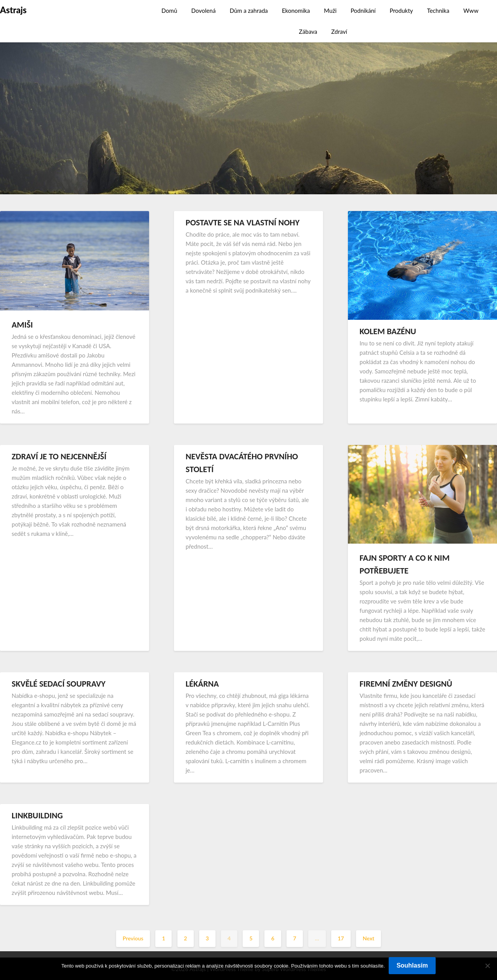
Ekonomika (296, 10)
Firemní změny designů (406, 684)
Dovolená (203, 10)
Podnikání (363, 10)
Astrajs (13, 10)
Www (471, 10)
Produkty (401, 10)
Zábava (308, 31)
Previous (133, 938)
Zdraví (339, 31)
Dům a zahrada (248, 10)
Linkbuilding (37, 815)
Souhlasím (412, 965)
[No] (487, 966)
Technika (438, 10)
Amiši (22, 325)
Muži (330, 10)
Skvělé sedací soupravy (59, 684)
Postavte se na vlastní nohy (242, 222)
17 (341, 938)
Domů (169, 10)
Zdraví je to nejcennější (59, 456)
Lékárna (202, 684)
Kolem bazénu (388, 331)
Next (368, 938)
